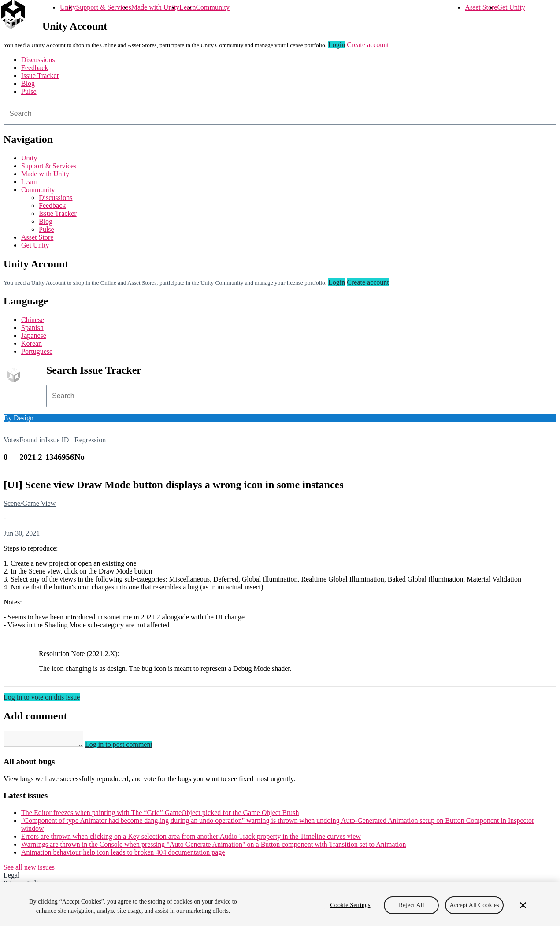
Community (212, 7)
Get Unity (511, 7)
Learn (187, 7)
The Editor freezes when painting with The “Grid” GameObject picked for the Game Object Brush (160, 815)
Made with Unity (155, 7)
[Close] (523, 905)
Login (337, 45)
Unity (68, 7)
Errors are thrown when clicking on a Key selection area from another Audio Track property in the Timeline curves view (191, 839)
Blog (28, 83)
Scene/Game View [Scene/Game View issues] (30, 503)
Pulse (29, 91)
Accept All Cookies (474, 905)
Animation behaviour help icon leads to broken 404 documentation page (123, 855)
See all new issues (29, 870)
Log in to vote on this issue (42, 697)
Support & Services (103, 7)
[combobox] (280, 114)
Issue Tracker (40, 76)
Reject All (412, 905)
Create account (368, 45)
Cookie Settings (350, 905)
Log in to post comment (128, 747)
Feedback (35, 68)
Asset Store (481, 7)
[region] (280, 904)
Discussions (38, 60)
